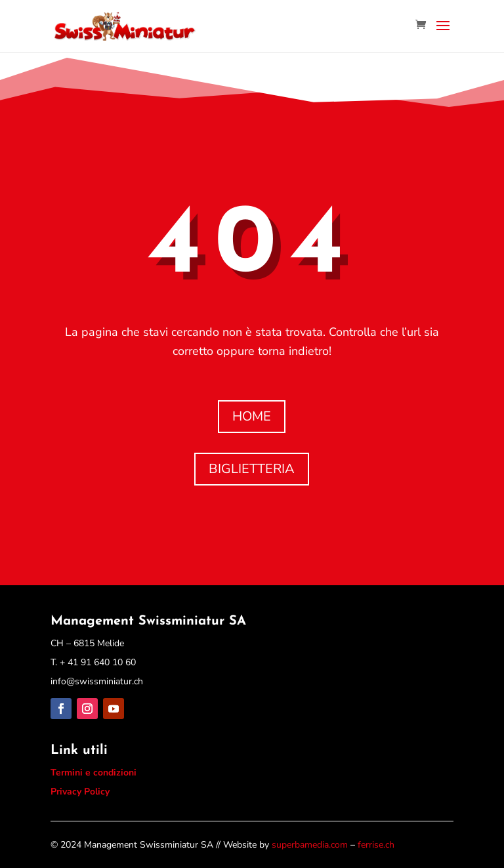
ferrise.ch (376, 845)
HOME (252, 416)
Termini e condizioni (94, 773)
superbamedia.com (310, 845)
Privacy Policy (80, 792)
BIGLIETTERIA (252, 469)
